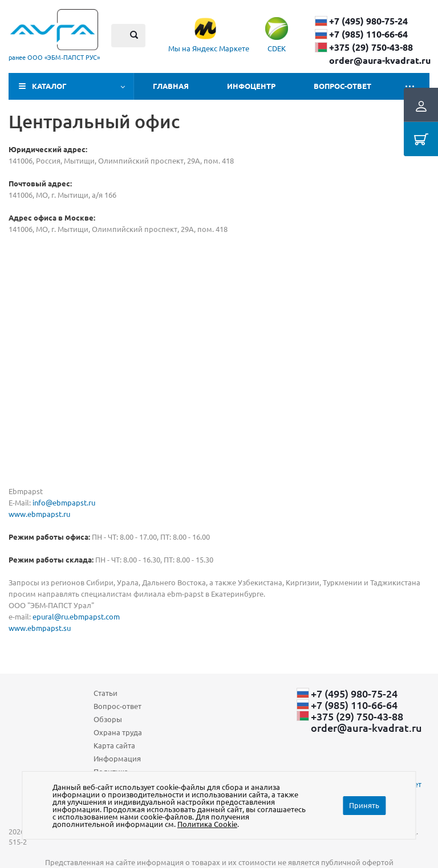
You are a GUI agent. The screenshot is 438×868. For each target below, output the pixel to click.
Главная (171, 86)
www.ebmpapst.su (40, 628)
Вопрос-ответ (342, 86)
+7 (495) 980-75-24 (368, 21)
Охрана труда (118, 732)
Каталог (49, 86)
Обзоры (108, 719)
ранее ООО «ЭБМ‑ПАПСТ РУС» (54, 57)
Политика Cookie (207, 824)
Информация (117, 758)
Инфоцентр (251, 86)
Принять (364, 805)
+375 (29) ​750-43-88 (371, 47)
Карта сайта (114, 745)
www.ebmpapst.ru (39, 514)
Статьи (106, 693)
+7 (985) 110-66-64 (368, 34)
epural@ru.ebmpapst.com (76, 616)
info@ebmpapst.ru (64, 502)
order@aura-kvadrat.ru (380, 60)
